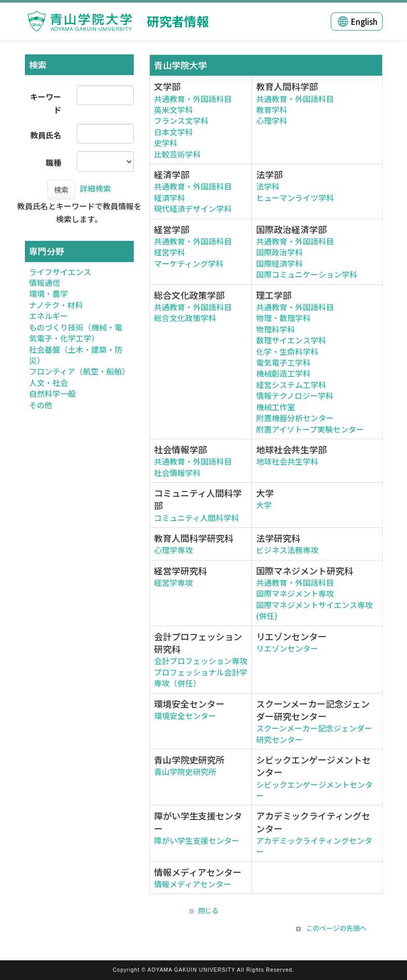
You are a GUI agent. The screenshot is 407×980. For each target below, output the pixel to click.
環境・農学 (48, 293)
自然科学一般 (52, 393)
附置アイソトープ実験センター (310, 429)
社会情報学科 (177, 473)
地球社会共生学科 (287, 461)
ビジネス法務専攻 (287, 550)
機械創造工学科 (283, 373)
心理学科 (272, 120)
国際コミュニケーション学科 (307, 274)
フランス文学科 (181, 120)
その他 (41, 405)
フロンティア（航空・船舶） (79, 371)
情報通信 (45, 283)
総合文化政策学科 (185, 318)
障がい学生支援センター (197, 840)
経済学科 (170, 198)
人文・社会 (48, 383)
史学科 (166, 143)
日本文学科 (173, 132)
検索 (61, 190)
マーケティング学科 (189, 263)
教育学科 (272, 110)
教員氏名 (46, 135)
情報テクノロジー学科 (295, 395)
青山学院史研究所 (185, 772)
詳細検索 (95, 188)
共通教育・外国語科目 (193, 99)
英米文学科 (173, 110)
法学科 (268, 186)
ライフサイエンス (60, 272)
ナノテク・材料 (56, 305)
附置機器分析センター (295, 418)
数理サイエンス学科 (291, 340)
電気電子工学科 (283, 362)
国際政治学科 (279, 252)
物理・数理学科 (283, 318)
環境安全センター (185, 716)
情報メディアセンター (193, 884)
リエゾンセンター (287, 648)
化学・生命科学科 (287, 351)
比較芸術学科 (177, 154)
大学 (264, 505)
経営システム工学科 (291, 385)
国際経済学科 (279, 263)
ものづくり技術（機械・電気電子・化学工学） (76, 333)
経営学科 (170, 252)
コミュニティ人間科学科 (197, 518)
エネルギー (48, 316)
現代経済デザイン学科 (193, 208)
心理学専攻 (173, 550)
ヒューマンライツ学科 (295, 198)
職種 (53, 162)
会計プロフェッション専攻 (201, 661)
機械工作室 (276, 407)
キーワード (46, 103)
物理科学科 (276, 329)
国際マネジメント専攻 (295, 593)
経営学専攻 (173, 582)
